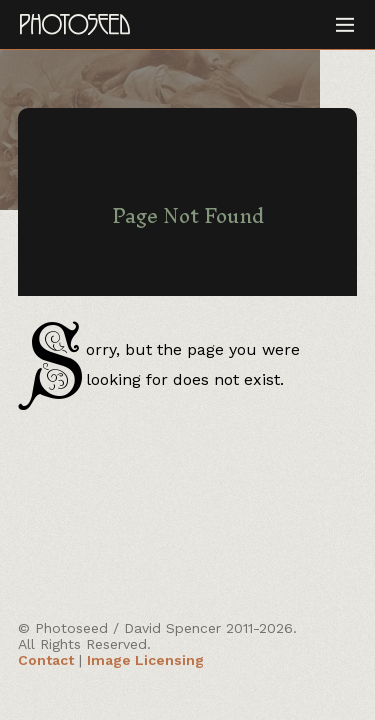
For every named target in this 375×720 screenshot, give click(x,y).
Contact (46, 660)
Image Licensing (145, 660)
